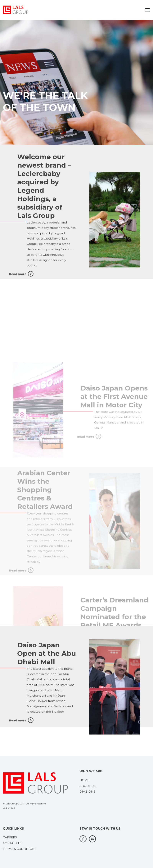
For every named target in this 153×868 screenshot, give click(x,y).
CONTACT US (13, 843)
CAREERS (10, 837)
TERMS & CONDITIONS (20, 849)
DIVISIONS (87, 792)
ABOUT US (88, 786)
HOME (84, 780)
